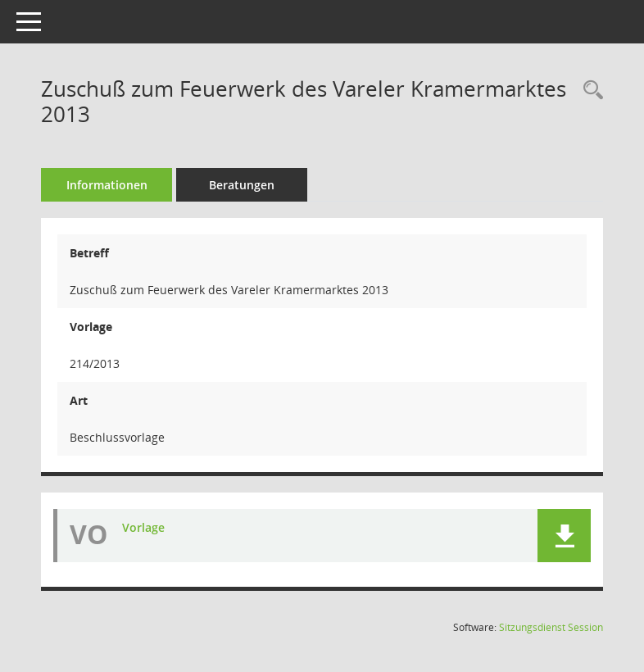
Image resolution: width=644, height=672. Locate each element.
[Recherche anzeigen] (589, 91)
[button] (564, 536)
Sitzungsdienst (551, 627)
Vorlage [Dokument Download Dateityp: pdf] (143, 527)
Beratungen (242, 185)
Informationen (107, 185)
